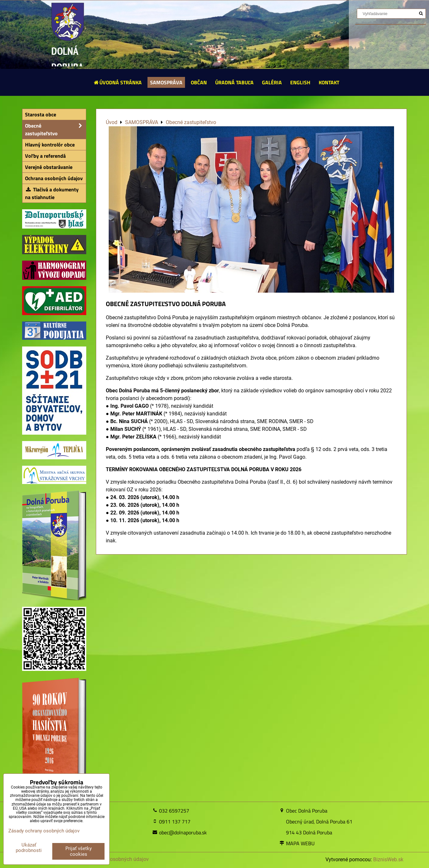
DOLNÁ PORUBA (67, 59)
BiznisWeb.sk (388, 860)
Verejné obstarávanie (49, 167)
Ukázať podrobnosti (29, 848)
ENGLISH (300, 82)
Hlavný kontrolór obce (50, 145)
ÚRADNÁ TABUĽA (234, 82)
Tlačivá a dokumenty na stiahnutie (52, 193)
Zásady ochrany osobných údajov (110, 859)
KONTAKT (329, 82)
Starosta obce (41, 114)
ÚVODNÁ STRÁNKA (118, 82)
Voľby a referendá (45, 156)
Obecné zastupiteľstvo (55, 129)
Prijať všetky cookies (79, 851)
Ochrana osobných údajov (54, 178)
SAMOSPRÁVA (166, 82)
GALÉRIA (272, 82)
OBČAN (199, 82)
